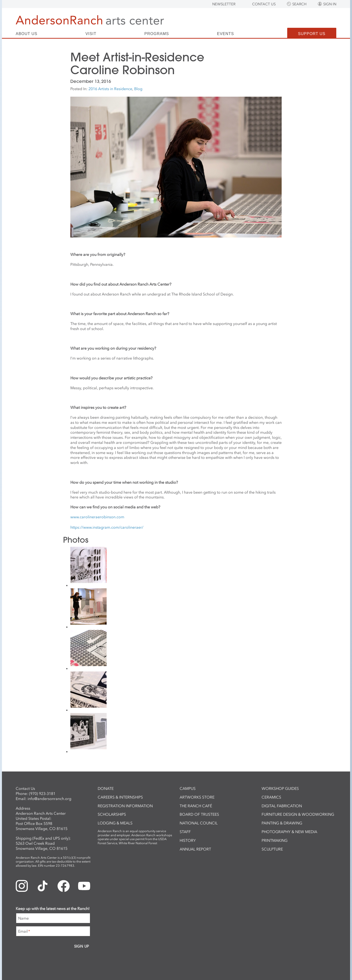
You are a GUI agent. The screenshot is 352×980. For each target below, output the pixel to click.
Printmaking (275, 840)
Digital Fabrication (282, 806)
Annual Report (195, 849)
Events (226, 34)
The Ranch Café (196, 806)
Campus (188, 788)
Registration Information (125, 806)
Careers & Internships (120, 797)
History (188, 840)
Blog (138, 89)
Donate (106, 788)
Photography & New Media (289, 832)
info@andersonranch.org (49, 799)
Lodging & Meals (115, 823)
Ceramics (271, 797)
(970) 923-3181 (42, 793)
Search (299, 4)
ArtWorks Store (197, 797)
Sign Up (82, 946)
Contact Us (264, 4)
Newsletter (224, 4)
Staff (185, 832)
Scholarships (112, 814)
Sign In (330, 4)
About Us (27, 34)
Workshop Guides (280, 788)
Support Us (312, 34)
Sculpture (272, 849)
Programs (157, 34)
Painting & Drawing (282, 823)
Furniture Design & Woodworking (298, 814)
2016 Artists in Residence (110, 89)
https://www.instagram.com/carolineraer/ (107, 527)
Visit (91, 34)
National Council (199, 823)
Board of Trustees (199, 814)
